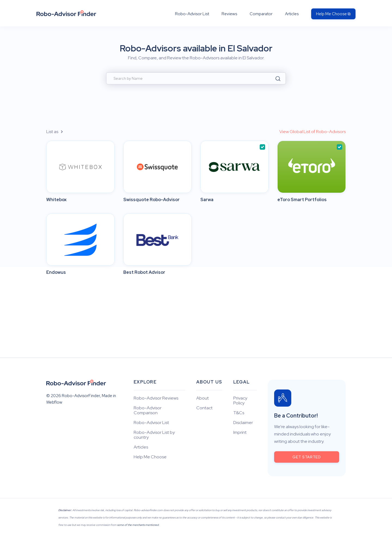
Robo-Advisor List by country (154, 435)
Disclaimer (243, 423)
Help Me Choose (150, 457)
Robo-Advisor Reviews (156, 398)
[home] (66, 13)
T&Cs (239, 413)
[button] (58, 132)
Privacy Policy (240, 401)
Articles (292, 14)
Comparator (261, 14)
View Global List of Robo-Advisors (313, 132)
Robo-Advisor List (192, 14)
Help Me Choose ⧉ (333, 14)
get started (307, 457)
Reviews (229, 14)
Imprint (240, 432)
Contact (204, 408)
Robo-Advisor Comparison (148, 410)
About (203, 398)
